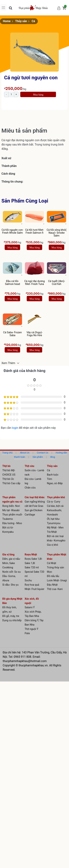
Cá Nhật (52, 563)
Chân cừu (30, 488)
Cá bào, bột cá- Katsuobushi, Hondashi (55, 510)
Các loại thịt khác (34, 497)
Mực (50, 572)
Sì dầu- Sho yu (10, 585)
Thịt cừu (29, 466)
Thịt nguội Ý (31, 629)
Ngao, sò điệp (55, 483)
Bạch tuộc (53, 475)
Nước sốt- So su (11, 572)
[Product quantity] (11, 94)
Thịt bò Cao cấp (11, 483)
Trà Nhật (52, 532)
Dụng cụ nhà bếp (12, 620)
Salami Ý (30, 607)
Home (7, 21)
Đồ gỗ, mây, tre (11, 616)
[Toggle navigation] (3, 7)
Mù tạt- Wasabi (11, 510)
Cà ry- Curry (54, 502)
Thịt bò (6, 466)
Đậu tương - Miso (12, 523)
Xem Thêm (9, 363)
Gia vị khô (53, 545)
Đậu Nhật (52, 585)
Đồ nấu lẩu (53, 576)
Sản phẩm (38, 457)
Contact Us (43, 453)
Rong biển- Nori (11, 506)
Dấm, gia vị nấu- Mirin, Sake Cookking (11, 563)
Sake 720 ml (32, 568)
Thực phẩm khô (56, 497)
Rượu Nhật (31, 555)
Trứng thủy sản (56, 568)
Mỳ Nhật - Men (55, 528)
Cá (33, 21)
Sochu (28, 580)
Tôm (50, 479)
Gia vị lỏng (8, 555)
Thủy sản (21, 21)
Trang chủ (7, 453)
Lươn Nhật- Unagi (57, 580)
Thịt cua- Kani (55, 589)
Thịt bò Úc (8, 479)
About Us (25, 453)
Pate (27, 633)
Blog (53, 457)
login (15, 428)
